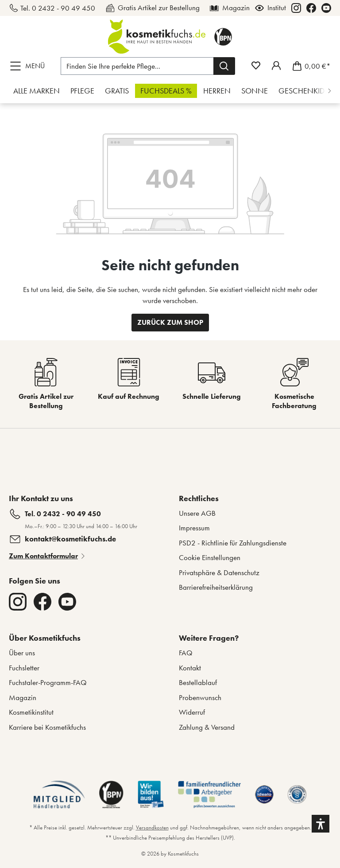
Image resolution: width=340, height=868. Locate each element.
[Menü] (29, 66)
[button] (321, 824)
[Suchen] (224, 66)
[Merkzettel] (256, 66)
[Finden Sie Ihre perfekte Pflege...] (137, 66)
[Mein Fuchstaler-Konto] (276, 66)
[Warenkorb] (309, 66)
